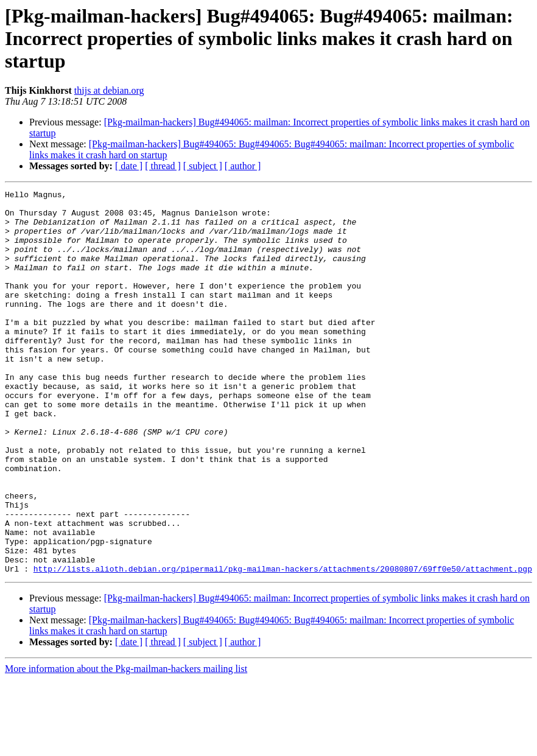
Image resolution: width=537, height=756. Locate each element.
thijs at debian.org (109, 90)
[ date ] (129, 166)
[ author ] (243, 166)
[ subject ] (203, 166)
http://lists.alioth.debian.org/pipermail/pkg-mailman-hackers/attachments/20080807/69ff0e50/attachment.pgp (283, 645)
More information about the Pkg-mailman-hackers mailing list (126, 745)
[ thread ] (163, 166)
